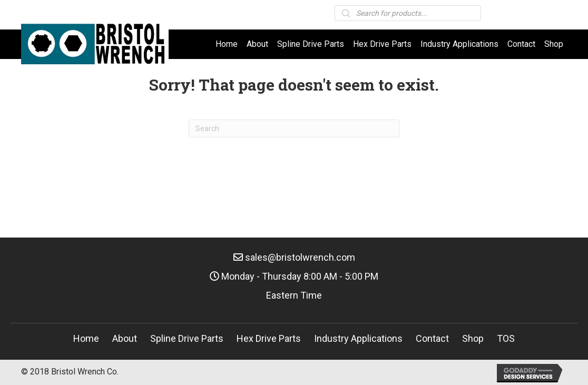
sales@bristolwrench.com (300, 257)
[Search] (294, 129)
